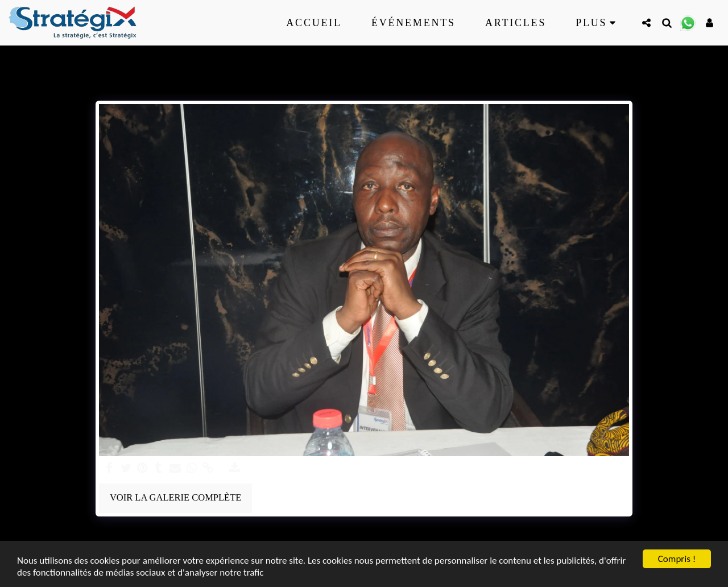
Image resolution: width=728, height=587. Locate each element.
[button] (646, 22)
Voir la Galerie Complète (175, 497)
